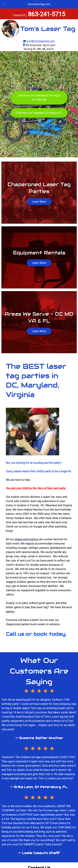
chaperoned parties (26, 539)
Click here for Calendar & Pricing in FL (39, 113)
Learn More (39, 263)
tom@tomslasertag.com (41, 41)
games (10, 611)
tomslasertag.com (39, 4)
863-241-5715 (47, 14)
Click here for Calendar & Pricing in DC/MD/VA (39, 98)
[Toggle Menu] (4, 4)
